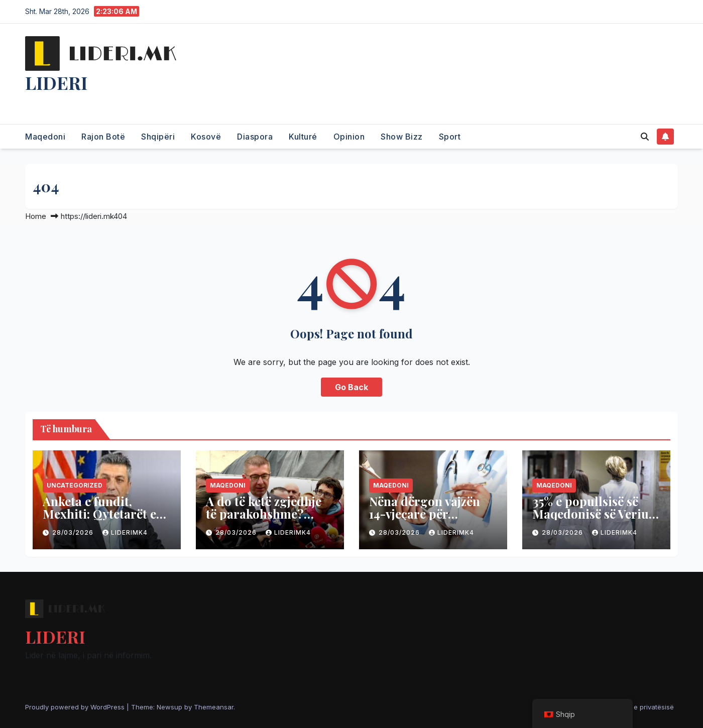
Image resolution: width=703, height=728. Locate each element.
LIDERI (56, 82)
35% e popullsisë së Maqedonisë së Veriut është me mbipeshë (593, 514)
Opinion (349, 137)
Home (36, 216)
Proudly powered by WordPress (76, 707)
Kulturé (303, 137)
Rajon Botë (103, 137)
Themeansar (214, 707)
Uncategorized (75, 485)
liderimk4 (125, 532)
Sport (450, 137)
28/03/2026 (74, 532)
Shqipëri (158, 137)
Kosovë (206, 137)
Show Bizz (402, 137)
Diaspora (255, 137)
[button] (645, 137)
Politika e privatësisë (642, 707)
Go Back (351, 387)
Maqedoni (45, 137)
